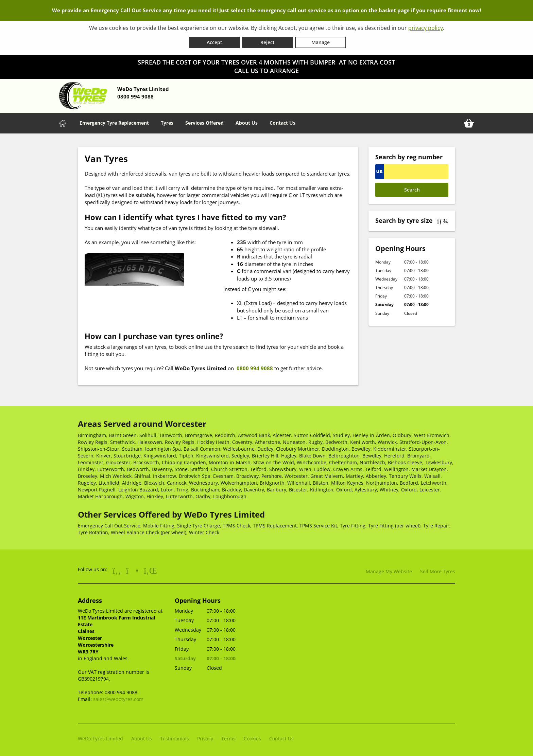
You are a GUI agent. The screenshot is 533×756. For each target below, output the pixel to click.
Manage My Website (389, 570)
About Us (247, 121)
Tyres (167, 121)
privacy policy (426, 28)
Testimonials (175, 737)
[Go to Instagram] (132, 569)
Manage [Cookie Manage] (321, 41)
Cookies (252, 737)
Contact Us (282, 121)
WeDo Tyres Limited (100, 737)
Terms (228, 737)
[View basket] (469, 122)
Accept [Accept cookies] (214, 41)
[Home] (63, 122)
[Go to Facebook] (117, 569)
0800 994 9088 (254, 367)
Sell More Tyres (438, 570)
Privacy (205, 737)
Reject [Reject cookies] (268, 41)
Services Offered (204, 121)
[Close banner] (525, 60)
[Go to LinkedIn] (150, 569)
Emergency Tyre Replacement (114, 121)
